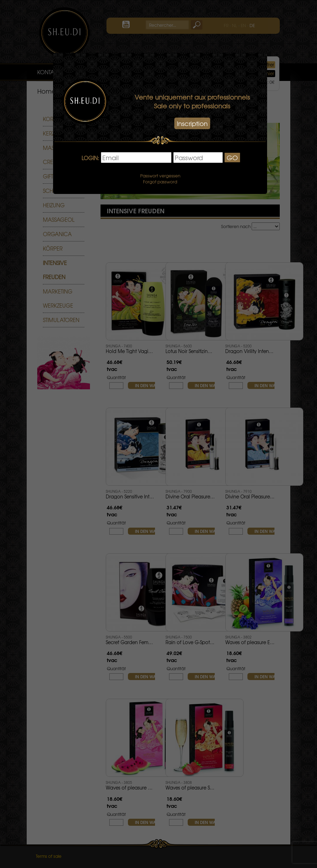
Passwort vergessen (160, 176)
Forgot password (160, 182)
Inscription (192, 123)
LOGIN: (90, 158)
